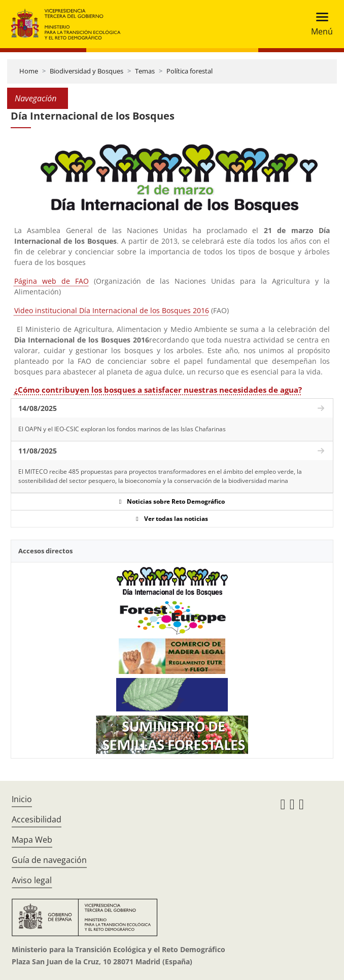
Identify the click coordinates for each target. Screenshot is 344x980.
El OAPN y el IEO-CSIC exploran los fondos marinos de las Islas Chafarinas (122, 429)
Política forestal (190, 71)
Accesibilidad (37, 819)
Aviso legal (32, 880)
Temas (145, 71)
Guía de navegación (49, 860)
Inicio (22, 799)
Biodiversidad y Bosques (87, 71)
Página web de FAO (51, 281)
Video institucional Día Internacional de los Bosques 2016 (112, 310)
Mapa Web (32, 840)
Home (29, 71)
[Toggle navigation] (319, 24)
